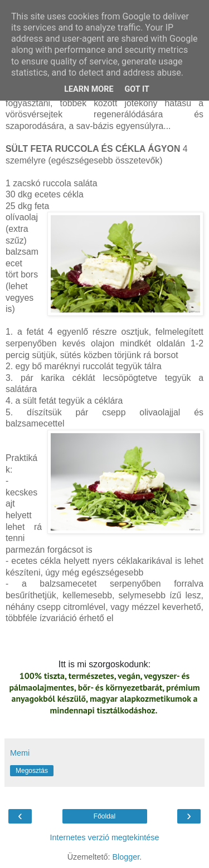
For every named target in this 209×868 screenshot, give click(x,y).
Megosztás (32, 771)
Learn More (89, 89)
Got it (137, 89)
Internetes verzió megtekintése (105, 837)
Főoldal (104, 816)
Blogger (126, 857)
